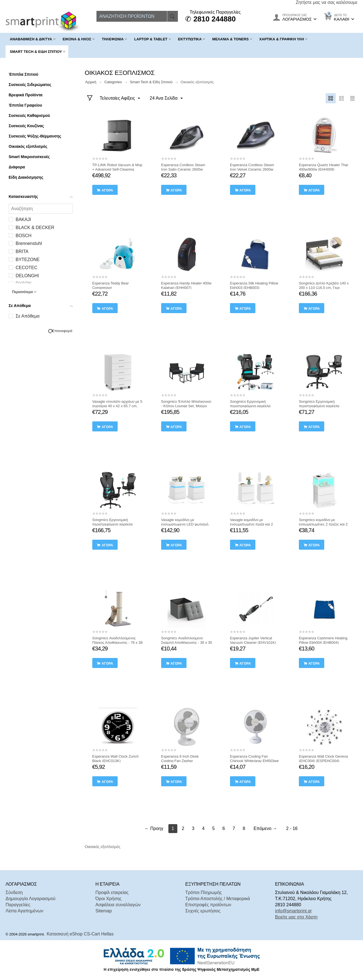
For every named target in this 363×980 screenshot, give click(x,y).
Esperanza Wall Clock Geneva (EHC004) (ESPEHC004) (323, 759)
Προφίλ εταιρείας (112, 892)
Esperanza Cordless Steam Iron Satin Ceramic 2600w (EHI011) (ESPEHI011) (183, 169)
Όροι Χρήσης (108, 899)
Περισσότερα (24, 292)
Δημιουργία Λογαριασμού (31, 899)
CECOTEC (26, 268)
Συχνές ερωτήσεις (203, 911)
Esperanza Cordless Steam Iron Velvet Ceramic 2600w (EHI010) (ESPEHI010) (252, 169)
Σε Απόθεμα (28, 316)
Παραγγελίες (18, 905)
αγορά (107, 190)
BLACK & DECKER (35, 228)
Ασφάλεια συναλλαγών (118, 905)
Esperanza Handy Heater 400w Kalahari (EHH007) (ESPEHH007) (186, 288)
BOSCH (24, 236)
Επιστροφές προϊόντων (208, 905)
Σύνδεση (14, 892)
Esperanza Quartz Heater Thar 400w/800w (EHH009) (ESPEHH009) (324, 169)
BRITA (22, 251)
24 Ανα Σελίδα (166, 99)
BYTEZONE (28, 260)
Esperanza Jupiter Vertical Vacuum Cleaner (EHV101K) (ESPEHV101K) (253, 643)
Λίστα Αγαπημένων (24, 911)
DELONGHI (27, 276)
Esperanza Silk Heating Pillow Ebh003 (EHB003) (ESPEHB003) (254, 288)
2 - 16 (292, 828)
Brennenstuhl (29, 243)
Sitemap (104, 911)
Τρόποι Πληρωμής (203, 892)
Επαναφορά (62, 331)
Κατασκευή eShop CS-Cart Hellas (80, 934)
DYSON (24, 283)
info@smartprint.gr (294, 911)
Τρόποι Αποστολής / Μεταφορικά (217, 899)
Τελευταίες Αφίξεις (120, 99)
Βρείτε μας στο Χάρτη (296, 917)
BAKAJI (23, 219)
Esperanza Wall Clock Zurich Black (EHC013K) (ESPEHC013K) (115, 761)
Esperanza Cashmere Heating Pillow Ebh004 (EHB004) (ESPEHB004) (323, 643)
